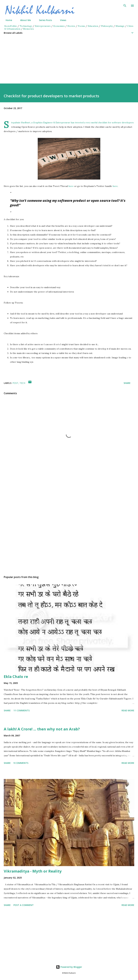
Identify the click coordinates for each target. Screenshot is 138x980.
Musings (120, 26)
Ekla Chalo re (16, 676)
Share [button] (127, 383)
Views (61, 20)
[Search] (125, 6)
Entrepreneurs (43, 26)
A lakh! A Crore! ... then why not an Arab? (42, 729)
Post (15, 383)
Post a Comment (24, 905)
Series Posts (44, 20)
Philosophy (107, 26)
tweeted (79, 123)
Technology (26, 26)
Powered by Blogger (69, 967)
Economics (59, 26)
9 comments (21, 763)
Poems (81, 26)
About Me (24, 20)
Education (93, 26)
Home (7, 20)
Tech (22, 383)
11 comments (22, 710)
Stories (71, 26)
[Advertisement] (69, 62)
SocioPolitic (11, 26)
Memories (28, 29)
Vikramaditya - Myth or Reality (33, 871)
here (71, 186)
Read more (128, 710)
